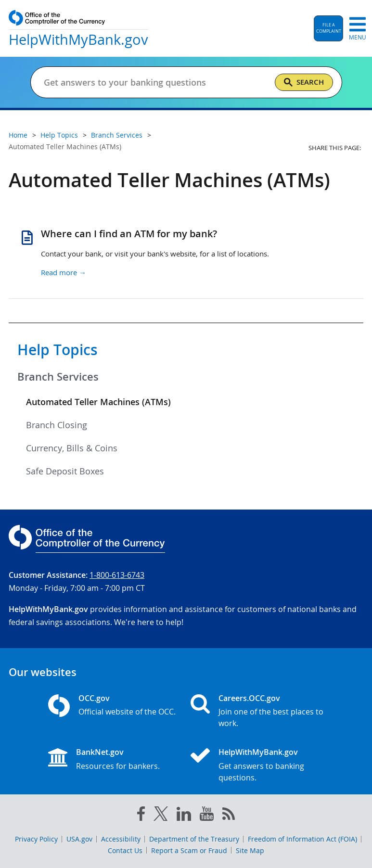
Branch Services (58, 377)
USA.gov (79, 839)
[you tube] (207, 816)
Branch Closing (57, 425)
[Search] (304, 82)
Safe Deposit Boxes (65, 471)
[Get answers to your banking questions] (155, 82)
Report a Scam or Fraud (189, 850)
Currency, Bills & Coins (72, 448)
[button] (328, 28)
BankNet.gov (100, 752)
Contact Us (125, 850)
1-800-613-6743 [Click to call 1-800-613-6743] (117, 575)
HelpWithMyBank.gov (258, 752)
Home (18, 135)
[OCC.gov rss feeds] (229, 816)
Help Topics (58, 350)
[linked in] (184, 816)
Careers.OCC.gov (249, 698)
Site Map (250, 850)
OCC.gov (94, 698)
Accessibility (121, 839)
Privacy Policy (36, 839)
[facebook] (141, 816)
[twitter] (161, 816)
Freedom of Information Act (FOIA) (302, 839)
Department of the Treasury (194, 839)
